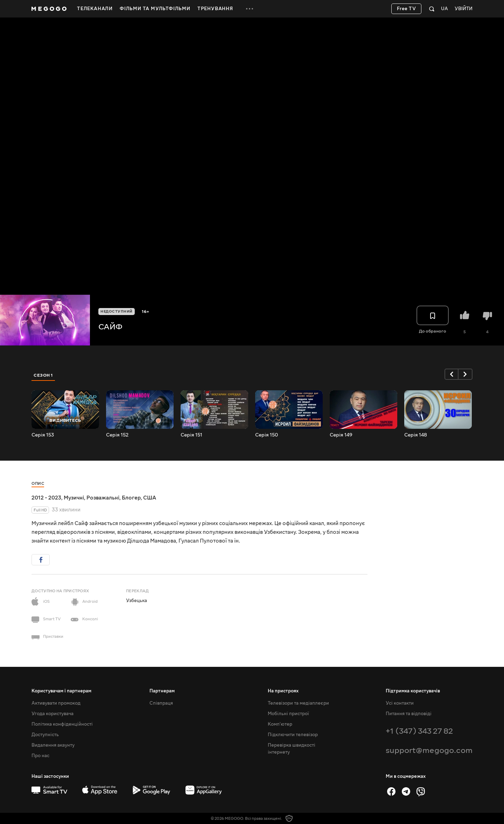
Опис (38, 484)
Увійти (464, 9)
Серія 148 (416, 435)
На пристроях (283, 691)
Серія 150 (267, 435)
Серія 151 (191, 435)
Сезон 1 (43, 375)
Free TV (407, 9)
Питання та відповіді (409, 714)
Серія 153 (43, 435)
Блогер (131, 498)
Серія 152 (117, 435)
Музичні (74, 498)
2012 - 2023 (46, 498)
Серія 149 (341, 435)
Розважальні (103, 498)
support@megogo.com (429, 750)
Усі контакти (400, 703)
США (150, 498)
